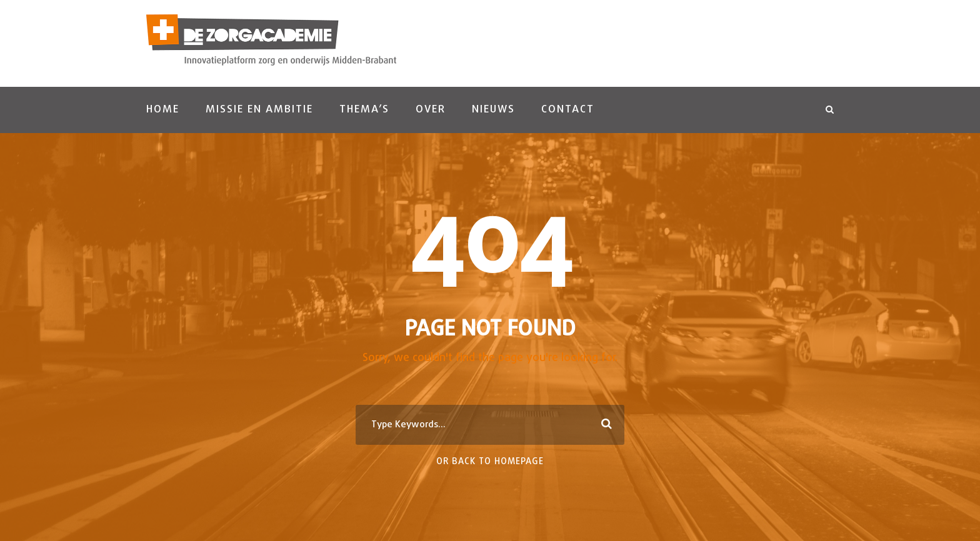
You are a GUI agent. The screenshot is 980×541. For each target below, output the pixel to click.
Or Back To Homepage (490, 462)
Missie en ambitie (259, 110)
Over (431, 110)
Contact (568, 110)
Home (163, 110)
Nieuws (493, 110)
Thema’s (364, 110)
